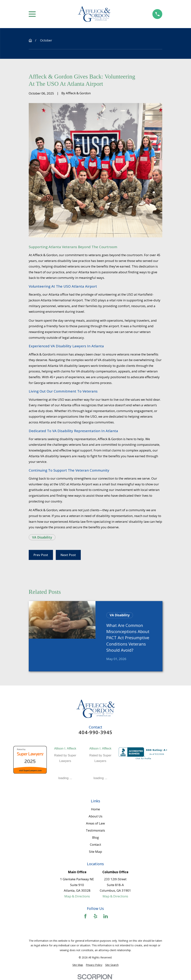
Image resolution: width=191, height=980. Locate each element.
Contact (95, 844)
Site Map (95, 852)
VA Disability (42, 537)
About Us (95, 816)
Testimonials (95, 830)
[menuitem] (78, 965)
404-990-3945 (95, 732)
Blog (95, 837)
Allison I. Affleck (65, 748)
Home (95, 809)
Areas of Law (95, 823)
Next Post (68, 555)
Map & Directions (77, 896)
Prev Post (41, 555)
